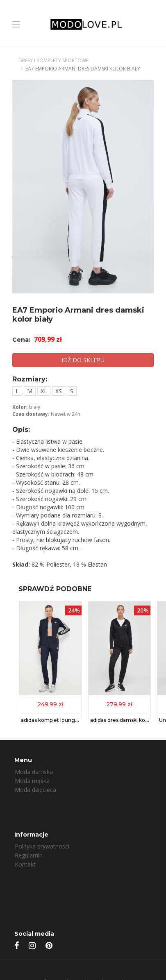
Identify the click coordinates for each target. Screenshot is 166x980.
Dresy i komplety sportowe (53, 60)
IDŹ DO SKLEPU (83, 360)
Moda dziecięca (35, 790)
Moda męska (32, 781)
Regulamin (29, 855)
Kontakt (25, 864)
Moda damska (34, 772)
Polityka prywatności (42, 846)
